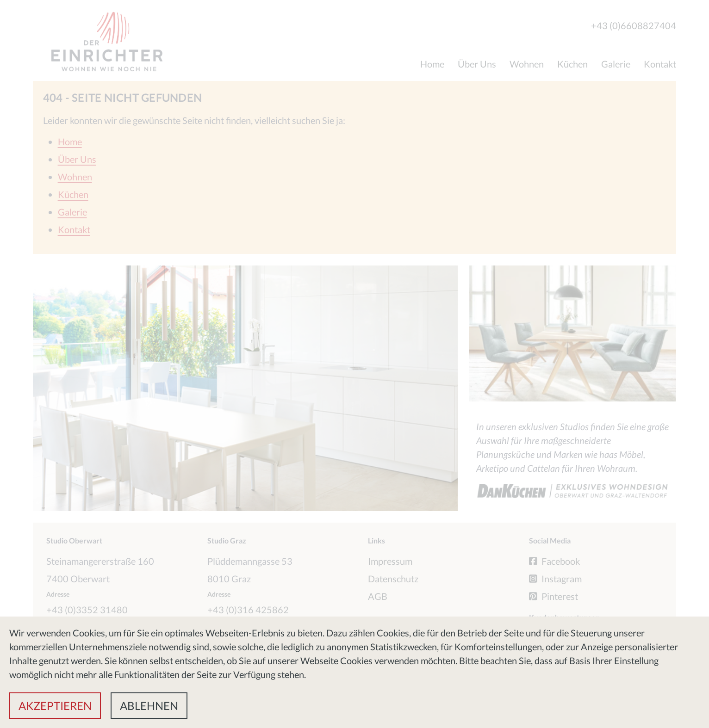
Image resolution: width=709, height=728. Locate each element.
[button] (55, 706)
